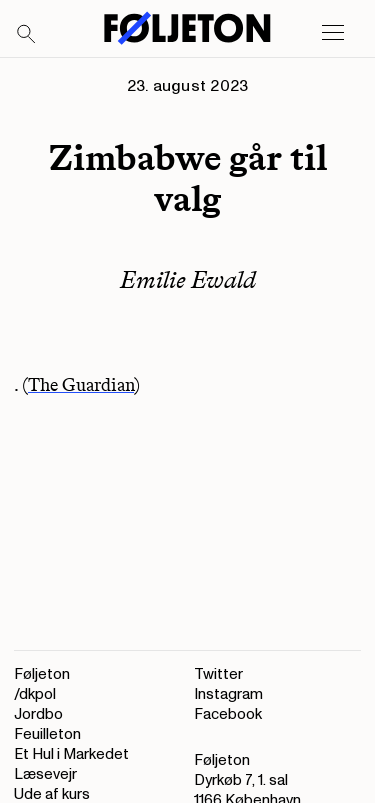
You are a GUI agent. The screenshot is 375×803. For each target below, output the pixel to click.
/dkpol (35, 694)
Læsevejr (45, 774)
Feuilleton (47, 734)
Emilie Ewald (188, 279)
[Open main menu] (333, 33)
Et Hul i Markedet (71, 754)
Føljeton (42, 674)
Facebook (228, 714)
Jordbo (38, 714)
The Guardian (81, 385)
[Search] (27, 35)
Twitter (218, 674)
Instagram (228, 694)
